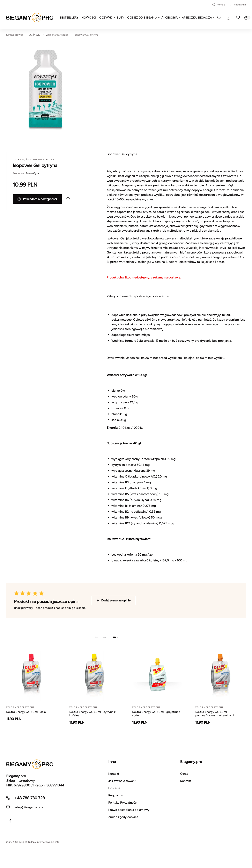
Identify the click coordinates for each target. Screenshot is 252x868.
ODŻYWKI (35, 35)
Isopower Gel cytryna (86, 35)
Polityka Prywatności (123, 803)
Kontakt (114, 774)
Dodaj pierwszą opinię (114, 600)
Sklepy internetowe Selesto (44, 842)
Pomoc (219, 5)
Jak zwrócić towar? (122, 781)
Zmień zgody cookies (123, 817)
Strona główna (15, 35)
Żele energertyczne (57, 35)
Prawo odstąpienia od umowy (129, 810)
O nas (184, 774)
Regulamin (238, 5)
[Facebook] (10, 821)
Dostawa (114, 788)
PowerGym (32, 173)
